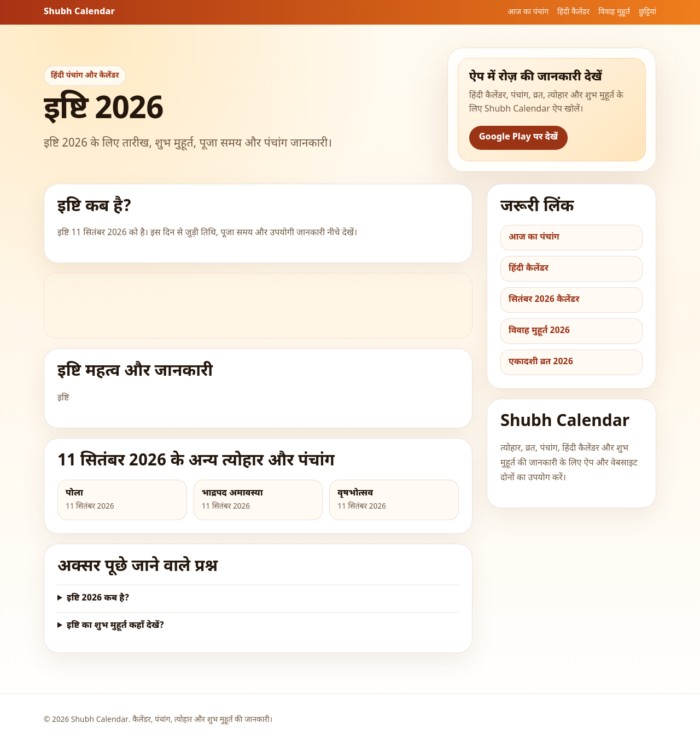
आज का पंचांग (528, 12)
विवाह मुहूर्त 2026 (539, 331)
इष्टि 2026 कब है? (98, 599)
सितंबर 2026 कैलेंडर (544, 300)
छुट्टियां (647, 12)
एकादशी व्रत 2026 (541, 362)
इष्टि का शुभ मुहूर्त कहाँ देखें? (115, 626)
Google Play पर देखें (518, 138)
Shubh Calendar (79, 12)
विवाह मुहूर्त (614, 12)
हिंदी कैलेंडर (573, 12)
